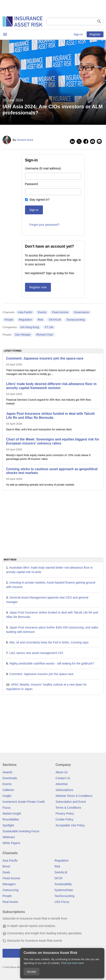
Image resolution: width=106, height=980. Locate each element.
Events (42, 312)
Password (31, 184)
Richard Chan (45, 335)
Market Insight (12, 814)
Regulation (25, 320)
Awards (7, 772)
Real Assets (10, 902)
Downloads (10, 778)
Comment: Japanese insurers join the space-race (42, 674)
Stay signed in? (40, 200)
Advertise (62, 784)
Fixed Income (11, 878)
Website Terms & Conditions (74, 796)
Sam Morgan (23, 335)
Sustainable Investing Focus (21, 831)
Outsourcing (10, 890)
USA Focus (62, 902)
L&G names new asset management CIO (36, 653)
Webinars (9, 837)
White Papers (11, 843)
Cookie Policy (64, 819)
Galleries (8, 790)
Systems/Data (64, 890)
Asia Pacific (25, 312)
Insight (7, 796)
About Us (62, 772)
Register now (38, 287)
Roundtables (11, 819)
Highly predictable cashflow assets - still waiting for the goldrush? (52, 663)
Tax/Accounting (64, 896)
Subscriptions (64, 790)
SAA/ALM (55, 320)
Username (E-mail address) (43, 168)
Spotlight (8, 825)
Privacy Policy (65, 814)
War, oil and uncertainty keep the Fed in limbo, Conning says (49, 642)
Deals (6, 872)
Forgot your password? (44, 225)
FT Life (49, 327)
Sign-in (78, 34)
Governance (81, 312)
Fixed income (60, 312)
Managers (9, 884)
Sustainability (63, 884)
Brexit (6, 866)
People (9, 320)
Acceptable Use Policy (70, 825)
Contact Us (63, 778)
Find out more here (73, 963)
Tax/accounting (76, 320)
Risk (40, 320)
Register (95, 34)
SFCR (58, 878)
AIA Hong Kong (30, 327)
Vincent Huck (25, 140)
